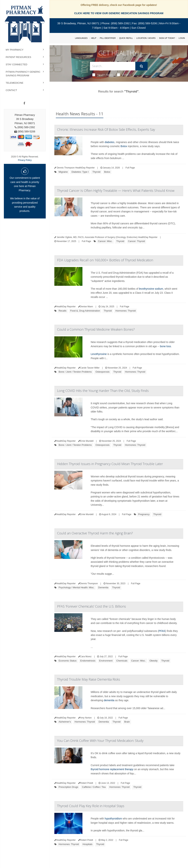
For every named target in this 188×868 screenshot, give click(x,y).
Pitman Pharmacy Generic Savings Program (23, 74)
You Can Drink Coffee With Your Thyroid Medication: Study (100, 741)
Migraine (63, 172)
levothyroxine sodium (151, 289)
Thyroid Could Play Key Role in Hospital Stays (91, 806)
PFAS (162, 631)
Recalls (63, 311)
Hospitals (87, 844)
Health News (103, 75)
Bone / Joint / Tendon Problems (75, 372)
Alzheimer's (65, 722)
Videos (124, 75)
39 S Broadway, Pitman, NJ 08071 (78, 23)
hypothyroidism (113, 819)
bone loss (165, 346)
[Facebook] (24, 103)
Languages (81, 38)
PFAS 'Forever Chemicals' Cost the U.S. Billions (92, 606)
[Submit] (141, 66)
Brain (127, 722)
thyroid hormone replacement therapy (112, 769)
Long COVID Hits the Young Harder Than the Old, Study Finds (103, 391)
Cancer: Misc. (105, 241)
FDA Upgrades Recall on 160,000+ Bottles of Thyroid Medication (105, 260)
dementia (109, 700)
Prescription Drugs (68, 787)
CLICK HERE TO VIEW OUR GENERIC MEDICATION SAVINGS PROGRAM (119, 13)
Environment (106, 661)
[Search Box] (113, 66)
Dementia (103, 587)
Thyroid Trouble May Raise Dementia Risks (89, 679)
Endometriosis (88, 661)
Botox (124, 146)
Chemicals (122, 661)
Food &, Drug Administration (85, 311)
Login (182, 38)
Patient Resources (18, 57)
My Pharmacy (15, 50)
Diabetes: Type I (80, 172)
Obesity (153, 661)
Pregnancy (144, 514)
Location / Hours (146, 38)
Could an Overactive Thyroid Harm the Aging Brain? (95, 533)
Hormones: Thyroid (126, 311)
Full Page (130, 168)
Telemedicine (15, 83)
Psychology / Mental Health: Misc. (76, 587)
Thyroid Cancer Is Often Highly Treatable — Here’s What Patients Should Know (116, 191)
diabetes (110, 142)
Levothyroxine (99, 354)
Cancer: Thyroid (136, 241)
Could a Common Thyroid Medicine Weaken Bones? (96, 329)
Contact (11, 90)
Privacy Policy (25, 160)
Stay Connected (17, 64)
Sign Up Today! (167, 38)
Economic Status (68, 661)
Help (94, 38)
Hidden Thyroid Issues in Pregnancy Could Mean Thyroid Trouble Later (110, 464)
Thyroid (96, 172)
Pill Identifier (108, 38)
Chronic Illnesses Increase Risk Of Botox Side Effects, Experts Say (106, 129)
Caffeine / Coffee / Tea (94, 787)
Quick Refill (126, 38)
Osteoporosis (103, 372)
